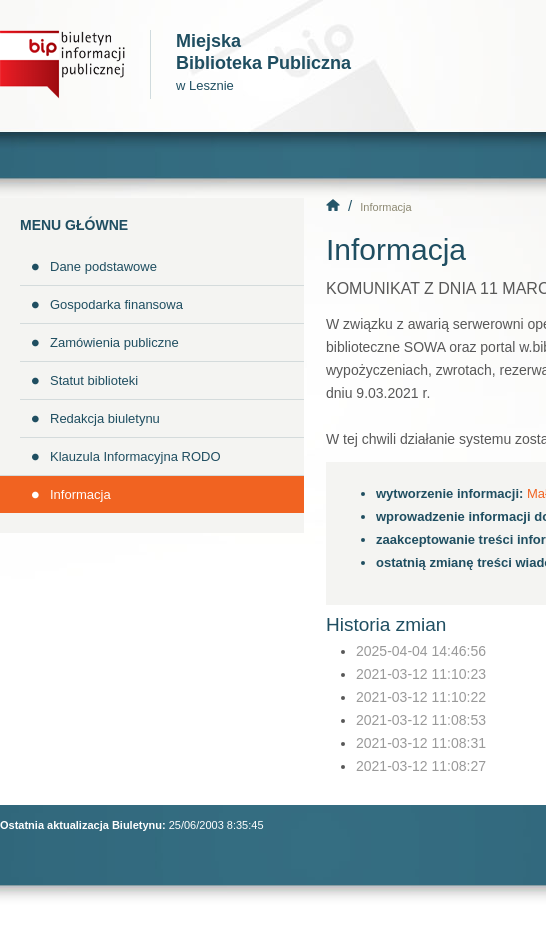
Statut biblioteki (94, 380)
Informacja (80, 494)
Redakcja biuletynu (105, 418)
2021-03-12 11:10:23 (421, 674)
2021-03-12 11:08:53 (421, 720)
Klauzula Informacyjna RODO (135, 456)
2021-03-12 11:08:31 (421, 743)
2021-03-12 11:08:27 (421, 766)
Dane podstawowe (103, 266)
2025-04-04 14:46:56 (421, 651)
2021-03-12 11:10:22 (421, 697)
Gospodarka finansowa (116, 304)
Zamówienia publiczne (114, 342)
